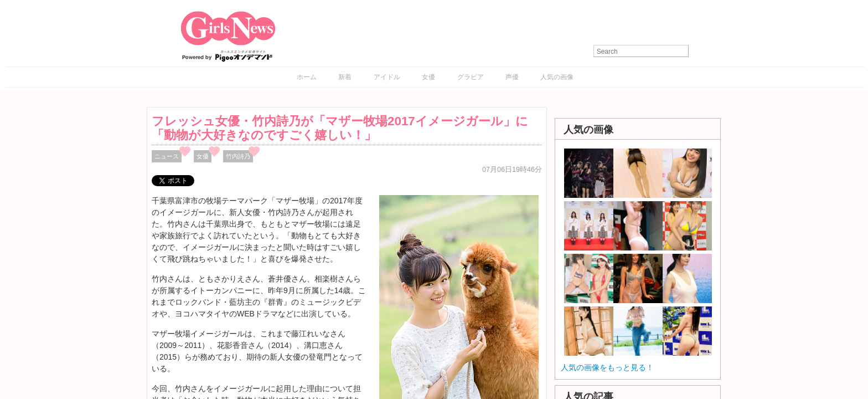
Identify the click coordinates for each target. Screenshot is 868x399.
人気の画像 (557, 77)
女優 (428, 77)
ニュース (167, 156)
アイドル (387, 77)
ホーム (307, 77)
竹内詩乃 (238, 156)
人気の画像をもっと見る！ (607, 367)
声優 (512, 77)
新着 (345, 77)
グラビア (471, 77)
